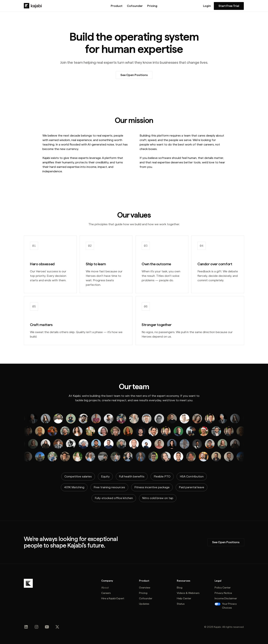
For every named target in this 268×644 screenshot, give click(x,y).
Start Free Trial (229, 6)
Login (207, 6)
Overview (145, 588)
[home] (33, 6)
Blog (180, 588)
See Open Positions (134, 75)
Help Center (184, 598)
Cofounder (135, 6)
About (105, 588)
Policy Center (223, 588)
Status (181, 604)
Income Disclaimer (226, 598)
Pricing (152, 6)
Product (117, 6)
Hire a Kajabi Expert (113, 598)
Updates (144, 604)
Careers (106, 593)
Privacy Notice (223, 593)
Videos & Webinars (188, 593)
